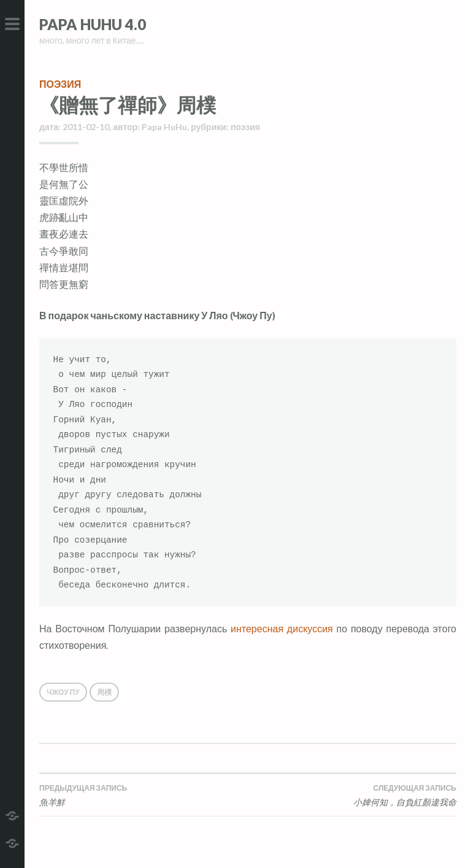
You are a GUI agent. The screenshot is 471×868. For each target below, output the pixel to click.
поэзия (60, 84)
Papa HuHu (164, 127)
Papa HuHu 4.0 (93, 24)
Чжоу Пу (63, 692)
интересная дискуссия (282, 628)
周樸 (104, 692)
